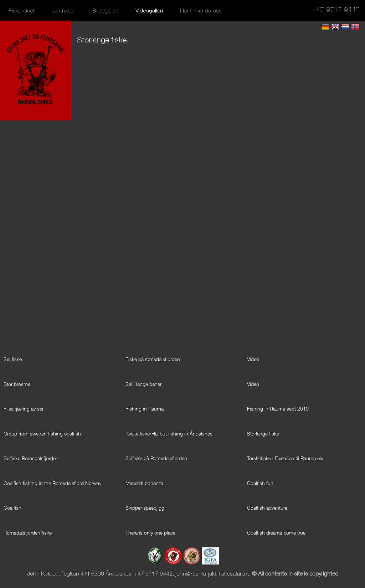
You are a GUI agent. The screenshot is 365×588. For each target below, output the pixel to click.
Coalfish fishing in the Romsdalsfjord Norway (52, 483)
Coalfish (12, 508)
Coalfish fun (260, 483)
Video (253, 359)
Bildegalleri (105, 10)
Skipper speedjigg (145, 508)
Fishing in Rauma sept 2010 (278, 409)
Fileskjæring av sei (23, 409)
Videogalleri (149, 10)
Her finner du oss (201, 10)
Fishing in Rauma (145, 409)
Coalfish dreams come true (276, 533)
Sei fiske (13, 359)
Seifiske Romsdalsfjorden (31, 458)
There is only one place (150, 533)
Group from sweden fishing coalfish (42, 434)
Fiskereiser (22, 10)
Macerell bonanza (144, 483)
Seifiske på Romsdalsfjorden (156, 458)
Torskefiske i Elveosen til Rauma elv (285, 458)
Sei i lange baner (143, 384)
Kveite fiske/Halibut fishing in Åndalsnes (169, 434)
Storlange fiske (263, 434)
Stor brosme (17, 384)
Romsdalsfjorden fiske (28, 533)
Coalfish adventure (267, 508)
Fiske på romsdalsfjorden (153, 359)
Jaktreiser (63, 10)
